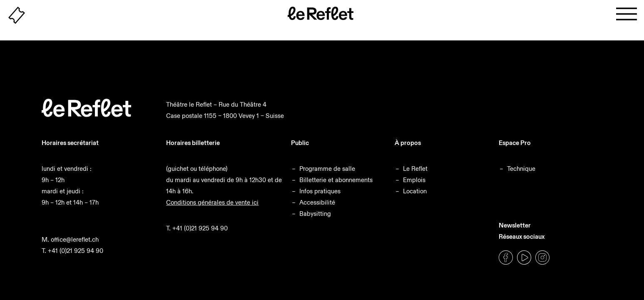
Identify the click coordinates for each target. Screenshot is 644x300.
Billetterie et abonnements (336, 180)
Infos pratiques (320, 191)
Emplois (414, 180)
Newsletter (515, 225)
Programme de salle (327, 169)
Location (415, 191)
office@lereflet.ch (75, 239)
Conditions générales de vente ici (212, 202)
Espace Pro (515, 143)
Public (300, 143)
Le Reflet (415, 169)
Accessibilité (317, 202)
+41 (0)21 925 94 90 (76, 251)
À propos (408, 143)
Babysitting (315, 214)
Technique (521, 169)
